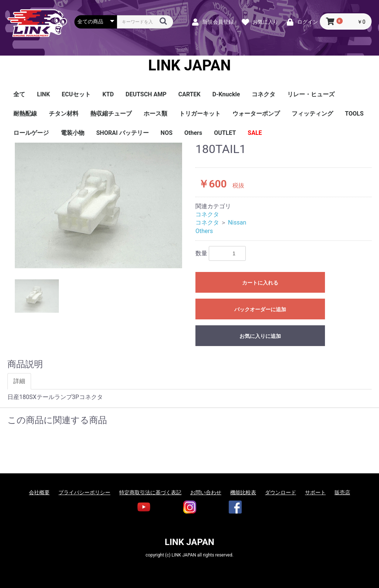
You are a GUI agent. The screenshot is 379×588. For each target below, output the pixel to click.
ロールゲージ (31, 133)
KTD (108, 94)
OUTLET (225, 133)
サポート (315, 492)
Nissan (237, 222)
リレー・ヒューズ (311, 94)
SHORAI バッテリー (123, 133)
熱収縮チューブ (111, 114)
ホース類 (155, 114)
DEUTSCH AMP (146, 94)
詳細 (19, 381)
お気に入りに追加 (260, 336)
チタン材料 (64, 114)
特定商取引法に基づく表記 (150, 492)
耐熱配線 (25, 114)
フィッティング (312, 114)
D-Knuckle (226, 94)
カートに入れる (260, 283)
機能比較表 (243, 492)
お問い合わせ (206, 492)
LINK (43, 94)
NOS (167, 133)
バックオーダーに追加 (260, 309)
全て (19, 94)
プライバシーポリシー (84, 492)
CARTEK (189, 94)
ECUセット (76, 94)
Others (193, 133)
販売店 (342, 492)
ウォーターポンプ (256, 114)
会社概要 (39, 492)
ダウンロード (281, 492)
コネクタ (264, 94)
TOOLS (354, 114)
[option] (98, 205)
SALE (255, 133)
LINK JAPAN (189, 66)
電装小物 (73, 133)
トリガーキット (200, 114)
